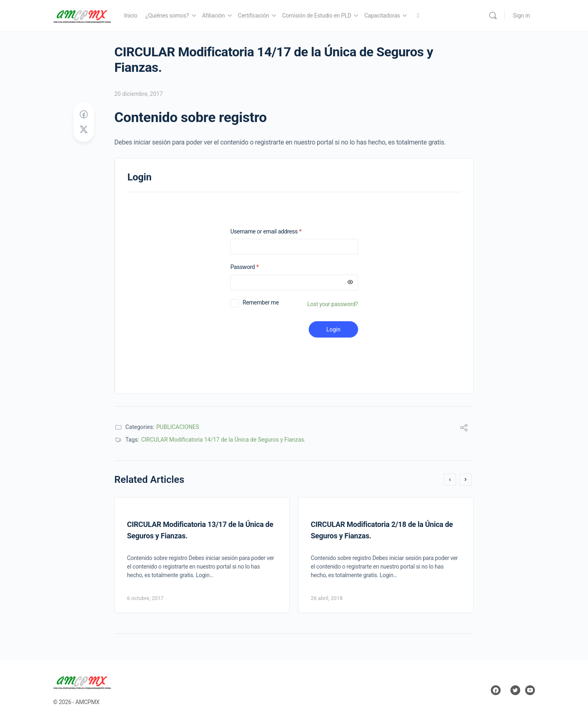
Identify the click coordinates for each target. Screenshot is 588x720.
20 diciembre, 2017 (139, 94)
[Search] (493, 16)
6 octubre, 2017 (145, 598)
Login (333, 329)
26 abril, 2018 (327, 598)
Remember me (261, 302)
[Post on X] (84, 130)
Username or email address (276, 232)
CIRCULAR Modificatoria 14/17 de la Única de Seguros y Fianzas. (224, 440)
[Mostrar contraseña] (350, 282)
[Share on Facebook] (84, 115)
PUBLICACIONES (178, 427)
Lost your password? (333, 304)
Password (255, 267)
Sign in (521, 16)
